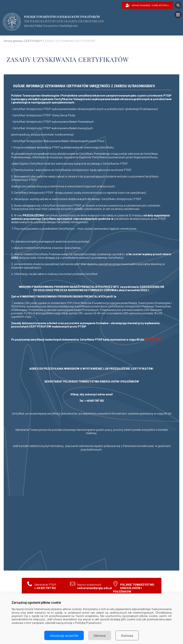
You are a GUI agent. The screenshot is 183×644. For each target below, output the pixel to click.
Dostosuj (127, 635)
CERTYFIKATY (33, 41)
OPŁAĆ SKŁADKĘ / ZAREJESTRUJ (147, 5)
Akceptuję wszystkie (64, 635)
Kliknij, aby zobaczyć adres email (91, 394)
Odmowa (100, 635)
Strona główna (13, 41)
